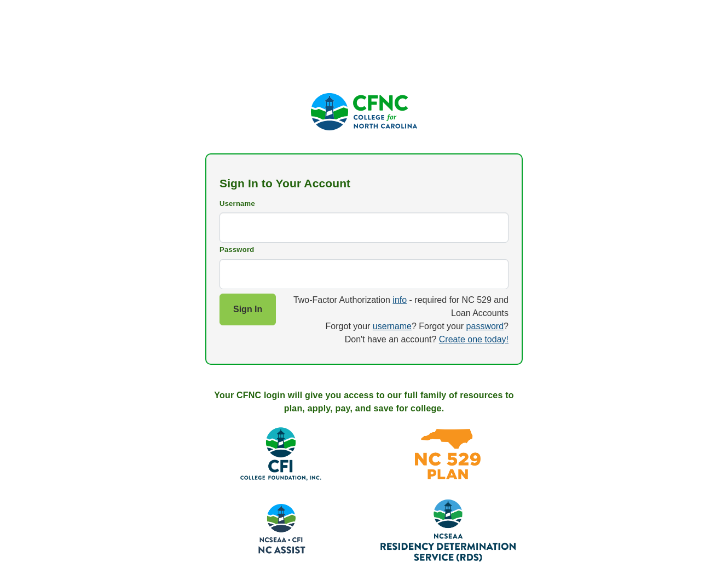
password (485, 326)
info (400, 300)
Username (237, 203)
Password (237, 249)
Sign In (248, 309)
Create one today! (474, 339)
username (392, 326)
